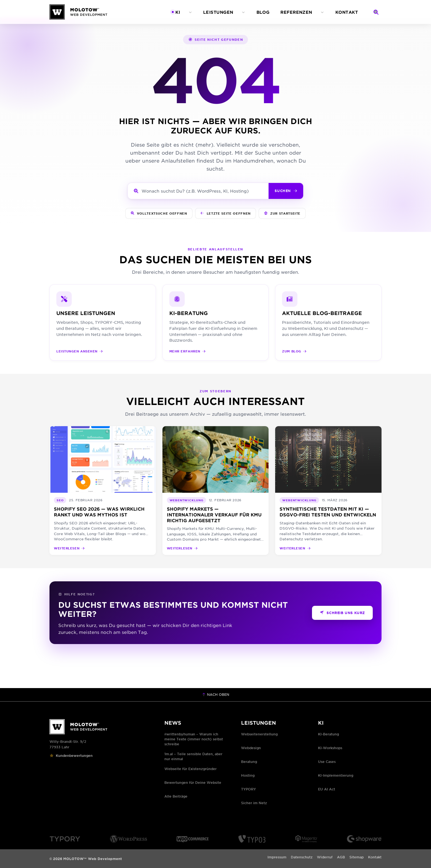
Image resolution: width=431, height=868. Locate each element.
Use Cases (327, 762)
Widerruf (325, 857)
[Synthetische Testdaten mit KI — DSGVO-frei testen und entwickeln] (328, 491)
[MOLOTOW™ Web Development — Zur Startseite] (78, 12)
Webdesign (251, 748)
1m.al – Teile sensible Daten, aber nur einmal (193, 756)
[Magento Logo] (306, 839)
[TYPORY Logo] (65, 839)
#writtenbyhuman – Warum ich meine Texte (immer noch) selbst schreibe (194, 739)
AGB (341, 857)
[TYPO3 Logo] (252, 839)
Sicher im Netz (254, 803)
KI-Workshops (330, 748)
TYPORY (248, 789)
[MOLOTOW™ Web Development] (100, 727)
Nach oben (215, 694)
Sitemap (357, 857)
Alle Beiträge (176, 796)
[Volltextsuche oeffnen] (159, 213)
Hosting (248, 775)
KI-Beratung (328, 734)
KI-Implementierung (336, 775)
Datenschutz (302, 857)
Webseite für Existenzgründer (190, 769)
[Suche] (376, 12)
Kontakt (375, 857)
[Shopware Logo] (364, 839)
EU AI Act (327, 789)
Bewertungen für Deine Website (193, 782)
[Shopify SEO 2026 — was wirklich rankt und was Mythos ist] (103, 491)
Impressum (277, 857)
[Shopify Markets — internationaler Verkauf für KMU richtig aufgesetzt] (216, 491)
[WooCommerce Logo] (193, 839)
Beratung (249, 762)
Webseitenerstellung (259, 734)
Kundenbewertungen (71, 755)
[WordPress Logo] (129, 839)
